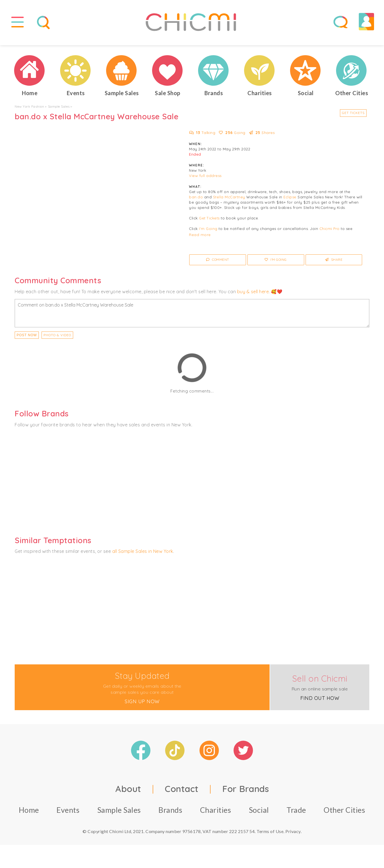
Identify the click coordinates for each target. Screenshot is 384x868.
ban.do (196, 201)
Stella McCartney (229, 201)
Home (29, 813)
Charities (216, 813)
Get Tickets (353, 117)
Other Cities (344, 813)
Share (334, 263)
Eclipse (290, 201)
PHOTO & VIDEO (57, 339)
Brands (170, 813)
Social (259, 813)
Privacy (293, 835)
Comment (218, 263)
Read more (200, 239)
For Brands (245, 792)
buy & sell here (253, 295)
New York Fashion (29, 110)
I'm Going (208, 232)
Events (68, 813)
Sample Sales (59, 110)
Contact (182, 792)
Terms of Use (270, 835)
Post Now (27, 339)
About (128, 792)
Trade (296, 813)
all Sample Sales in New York (143, 555)
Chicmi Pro (330, 232)
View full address (205, 179)
